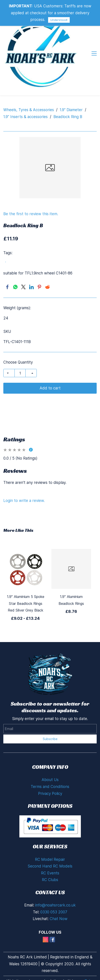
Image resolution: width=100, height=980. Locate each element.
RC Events (50, 873)
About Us (50, 780)
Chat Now (59, 919)
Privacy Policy (50, 794)
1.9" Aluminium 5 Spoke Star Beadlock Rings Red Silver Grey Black (26, 603)
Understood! (59, 20)
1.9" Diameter (71, 110)
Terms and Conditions (50, 787)
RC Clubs (50, 880)
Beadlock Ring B (68, 117)
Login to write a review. (24, 501)
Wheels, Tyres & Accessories (29, 110)
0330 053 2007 (54, 912)
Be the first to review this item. (31, 214)
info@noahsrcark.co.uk (55, 905)
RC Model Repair (50, 859)
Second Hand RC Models (50, 866)
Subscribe (50, 739)
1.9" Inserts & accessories (26, 117)
